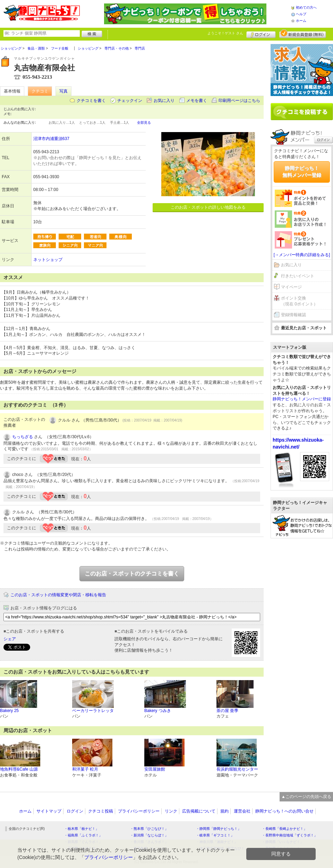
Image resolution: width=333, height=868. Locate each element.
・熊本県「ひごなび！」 (149, 829)
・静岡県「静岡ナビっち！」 (219, 829)
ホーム (301, 21)
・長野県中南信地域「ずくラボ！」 (290, 835)
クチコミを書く (91, 101)
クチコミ (40, 91)
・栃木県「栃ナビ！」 (82, 829)
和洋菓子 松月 (85, 769)
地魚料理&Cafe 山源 (19, 769)
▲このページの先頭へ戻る (306, 797)
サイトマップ (49, 811)
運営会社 (242, 811)
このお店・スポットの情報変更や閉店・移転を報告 (58, 595)
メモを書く (197, 101)
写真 (63, 91)
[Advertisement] (302, 571)
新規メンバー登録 (303, 34)
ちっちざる (23, 437)
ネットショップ (48, 260)
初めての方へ (306, 7)
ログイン (261, 34)
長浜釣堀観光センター (237, 769)
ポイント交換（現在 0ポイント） (299, 301)
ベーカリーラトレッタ (93, 711)
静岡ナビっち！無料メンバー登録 (302, 172)
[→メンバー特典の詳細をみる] (302, 255)
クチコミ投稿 (101, 811)
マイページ (291, 287)
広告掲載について (199, 811)
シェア (10, 639)
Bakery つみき (158, 711)
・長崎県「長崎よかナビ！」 (284, 829)
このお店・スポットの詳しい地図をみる (208, 207)
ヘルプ (301, 14)
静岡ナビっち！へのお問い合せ (284, 811)
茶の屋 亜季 (227, 711)
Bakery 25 (9, 711)
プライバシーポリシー (139, 811)
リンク (171, 811)
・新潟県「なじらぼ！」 (149, 835)
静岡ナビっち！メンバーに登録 (302, 399)
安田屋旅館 (155, 769)
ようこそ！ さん (225, 33)
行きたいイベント (298, 276)
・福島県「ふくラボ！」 (83, 835)
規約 (224, 811)
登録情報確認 (293, 315)
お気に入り (164, 101)
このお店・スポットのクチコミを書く (132, 574)
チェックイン (130, 101)
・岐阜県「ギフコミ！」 (215, 835)
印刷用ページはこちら (239, 101)
